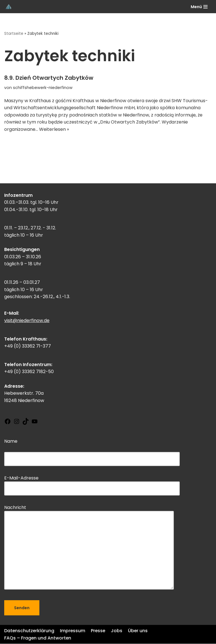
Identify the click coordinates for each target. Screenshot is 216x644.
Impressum (73, 631)
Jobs (118, 631)
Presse (99, 631)
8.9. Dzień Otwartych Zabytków (49, 78)
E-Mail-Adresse (92, 483)
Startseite (14, 34)
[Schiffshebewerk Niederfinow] (9, 7)
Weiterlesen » (54, 129)
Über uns (139, 631)
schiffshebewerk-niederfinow (43, 88)
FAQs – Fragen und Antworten (38, 638)
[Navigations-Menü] (199, 7)
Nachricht (89, 548)
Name (92, 450)
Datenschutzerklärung (30, 631)
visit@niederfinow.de (27, 321)
